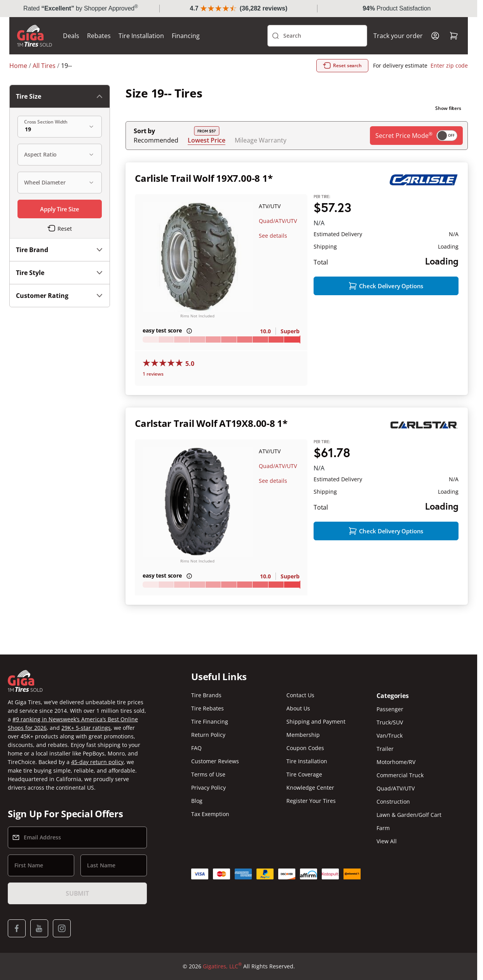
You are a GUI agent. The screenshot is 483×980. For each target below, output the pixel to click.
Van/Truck (390, 735)
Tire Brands (206, 695)
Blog (197, 801)
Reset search (342, 66)
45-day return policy (97, 762)
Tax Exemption (210, 814)
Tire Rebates (207, 708)
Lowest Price (207, 140)
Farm (383, 828)
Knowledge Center (310, 788)
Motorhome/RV (396, 762)
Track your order (398, 36)
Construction (393, 802)
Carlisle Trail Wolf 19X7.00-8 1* (204, 178)
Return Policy (208, 735)
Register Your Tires (311, 801)
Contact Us (300, 695)
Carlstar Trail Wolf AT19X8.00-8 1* (211, 423)
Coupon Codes (305, 748)
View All (387, 841)
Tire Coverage (304, 774)
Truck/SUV (390, 722)
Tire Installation (141, 36)
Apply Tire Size (60, 209)
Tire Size (60, 96)
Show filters (448, 108)
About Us (298, 708)
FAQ (196, 748)
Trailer (385, 749)
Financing (186, 36)
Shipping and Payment (316, 722)
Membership (303, 735)
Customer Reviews (215, 761)
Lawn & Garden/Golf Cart (409, 815)
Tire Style (60, 273)
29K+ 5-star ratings (86, 728)
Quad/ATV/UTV (278, 221)
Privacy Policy (208, 788)
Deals (71, 36)
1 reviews (153, 374)
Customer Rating (60, 296)
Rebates (99, 36)
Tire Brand (60, 250)
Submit (77, 893)
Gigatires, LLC (222, 966)
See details (273, 236)
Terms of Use (208, 774)
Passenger (390, 709)
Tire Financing (210, 722)
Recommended (156, 140)
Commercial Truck (400, 775)
